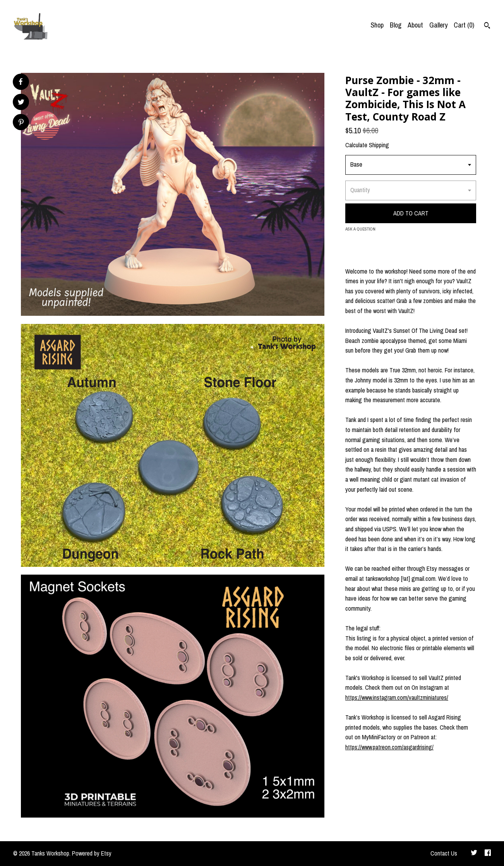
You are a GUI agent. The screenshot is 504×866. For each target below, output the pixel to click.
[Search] (487, 26)
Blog (396, 25)
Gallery (438, 25)
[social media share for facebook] (21, 82)
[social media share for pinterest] (21, 123)
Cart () (464, 25)
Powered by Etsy (92, 853)
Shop (377, 25)
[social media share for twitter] (21, 103)
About (415, 25)
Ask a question (360, 229)
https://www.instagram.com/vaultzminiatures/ (397, 697)
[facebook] (488, 854)
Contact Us (444, 853)
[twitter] (474, 854)
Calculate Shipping (367, 145)
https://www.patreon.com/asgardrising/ (389, 747)
